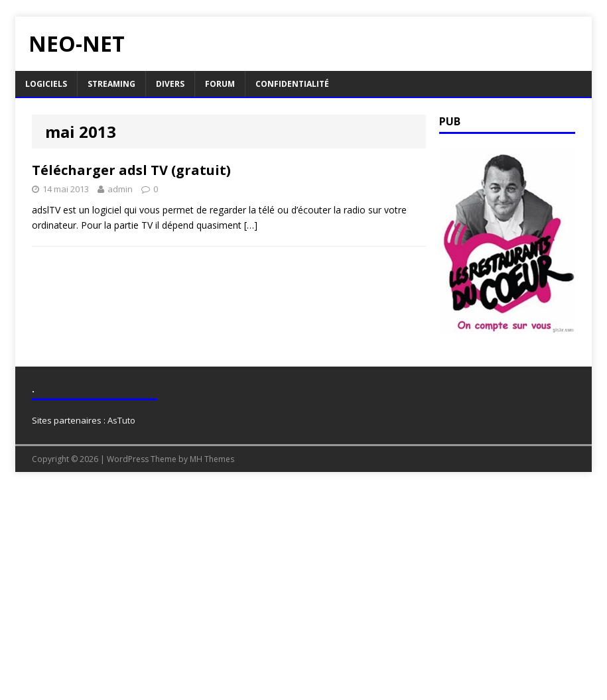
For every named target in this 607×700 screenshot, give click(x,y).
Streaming (111, 84)
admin (120, 189)
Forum (220, 84)
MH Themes (212, 459)
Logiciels (46, 84)
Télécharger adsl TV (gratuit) (131, 170)
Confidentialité (292, 84)
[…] (251, 225)
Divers (170, 84)
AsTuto (121, 420)
